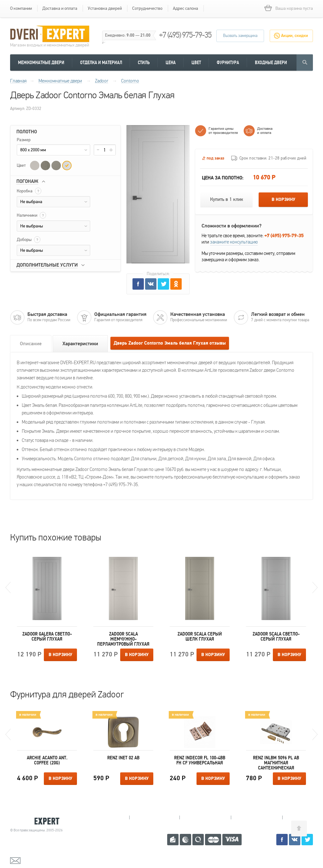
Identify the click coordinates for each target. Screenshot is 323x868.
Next (315, 588)
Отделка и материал (101, 63)
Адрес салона (185, 8)
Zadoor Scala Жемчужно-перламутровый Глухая (123, 639)
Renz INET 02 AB (123, 758)
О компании (21, 8)
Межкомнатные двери (41, 63)
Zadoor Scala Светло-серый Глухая (276, 636)
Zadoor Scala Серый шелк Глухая (200, 636)
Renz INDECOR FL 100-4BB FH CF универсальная (200, 760)
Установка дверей (105, 8)
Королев (154, 817)
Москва (306, 817)
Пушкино (205, 817)
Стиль (144, 63)
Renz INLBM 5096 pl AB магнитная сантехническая (276, 763)
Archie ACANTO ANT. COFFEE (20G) (47, 760)
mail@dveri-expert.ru (42, 860)
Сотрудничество (147, 8)
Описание (31, 344)
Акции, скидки (294, 36)
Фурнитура (228, 63)
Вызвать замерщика (240, 36)
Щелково (257, 817)
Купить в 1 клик (227, 199)
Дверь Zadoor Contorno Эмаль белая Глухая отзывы (170, 343)
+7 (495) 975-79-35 (185, 35)
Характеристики (80, 344)
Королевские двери (37, 821)
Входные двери (271, 63)
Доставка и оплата (60, 8)
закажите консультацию (234, 242)
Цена (171, 63)
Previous (8, 588)
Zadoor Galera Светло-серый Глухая (47, 636)
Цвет (196, 63)
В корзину (283, 200)
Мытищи (104, 817)
